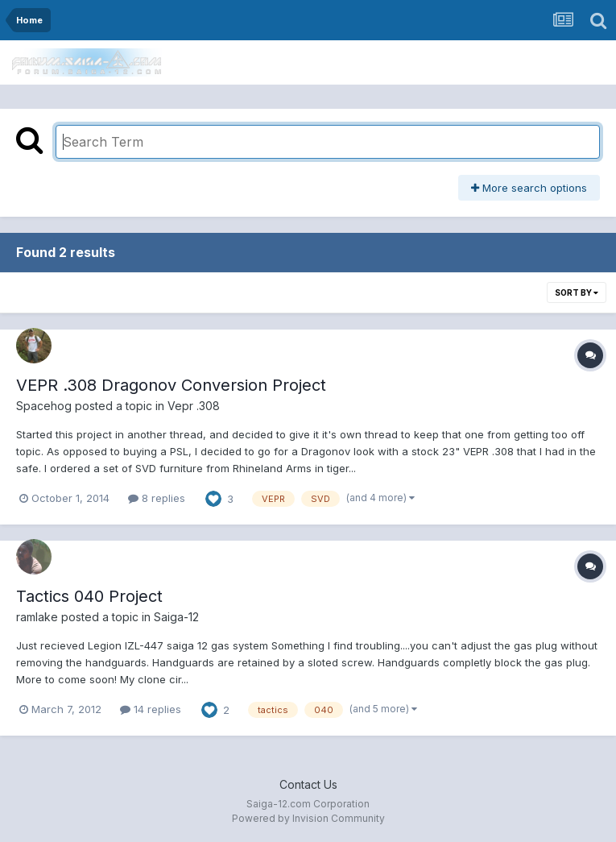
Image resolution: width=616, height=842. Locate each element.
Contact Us (308, 784)
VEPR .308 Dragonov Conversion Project (171, 385)
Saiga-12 (176, 617)
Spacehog (44, 406)
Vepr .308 (194, 406)
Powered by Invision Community (308, 818)
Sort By (577, 292)
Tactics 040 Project (89, 596)
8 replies (157, 498)
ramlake (37, 617)
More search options (529, 188)
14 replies (151, 709)
